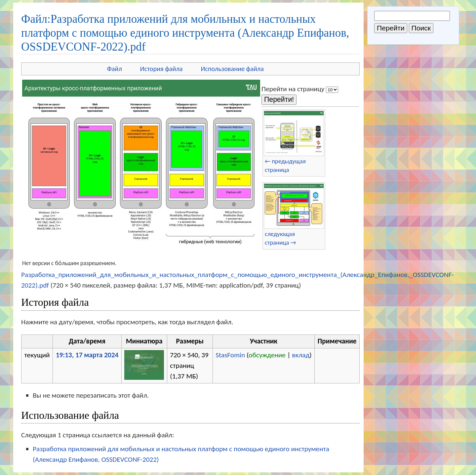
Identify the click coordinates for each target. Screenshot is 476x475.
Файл (115, 69)
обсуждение (267, 355)
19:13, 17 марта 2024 (87, 355)
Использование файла (232, 69)
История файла (161, 69)
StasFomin (230, 355)
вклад (301, 355)
